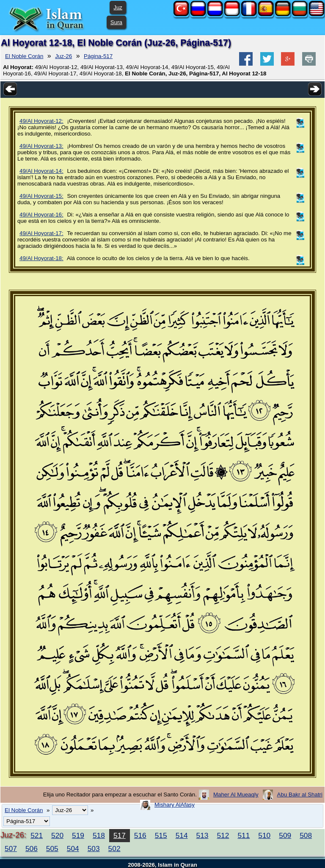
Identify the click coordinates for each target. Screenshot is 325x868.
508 (306, 835)
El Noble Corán (24, 56)
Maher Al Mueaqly (236, 795)
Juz (118, 7)
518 (99, 835)
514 (182, 835)
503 (94, 849)
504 (73, 849)
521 (37, 835)
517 (120, 835)
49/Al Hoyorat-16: (41, 215)
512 (223, 835)
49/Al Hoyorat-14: (41, 171)
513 (202, 835)
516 (140, 835)
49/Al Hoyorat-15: (41, 196)
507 (11, 849)
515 (161, 835)
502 (114, 849)
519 (78, 835)
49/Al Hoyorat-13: (41, 146)
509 (285, 835)
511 (244, 835)
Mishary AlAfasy (175, 805)
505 (52, 849)
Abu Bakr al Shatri (300, 795)
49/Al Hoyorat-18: (41, 258)
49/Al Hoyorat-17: (41, 233)
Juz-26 (63, 56)
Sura (116, 22)
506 (32, 849)
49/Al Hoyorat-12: (41, 121)
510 (264, 835)
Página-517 (98, 56)
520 (57, 835)
